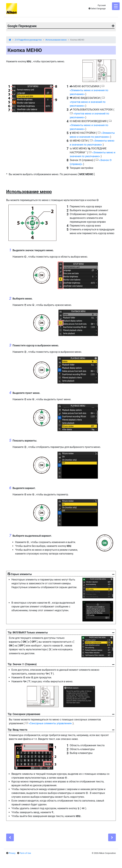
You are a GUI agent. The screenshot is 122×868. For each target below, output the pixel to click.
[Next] (112, 837)
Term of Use (25, 853)
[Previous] (10, 837)
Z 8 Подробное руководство (28, 40)
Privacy (12, 853)
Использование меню (56, 40)
